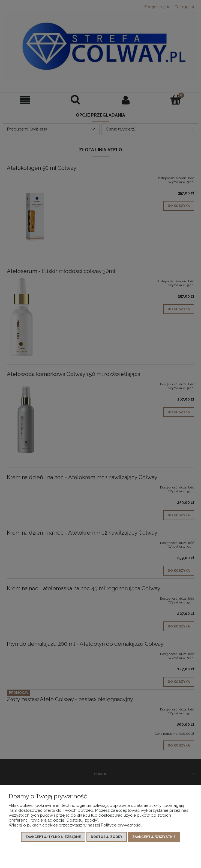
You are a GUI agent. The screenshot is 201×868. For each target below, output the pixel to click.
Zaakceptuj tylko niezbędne (53, 837)
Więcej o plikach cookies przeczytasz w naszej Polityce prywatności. (75, 825)
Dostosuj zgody (107, 837)
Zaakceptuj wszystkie (154, 837)
